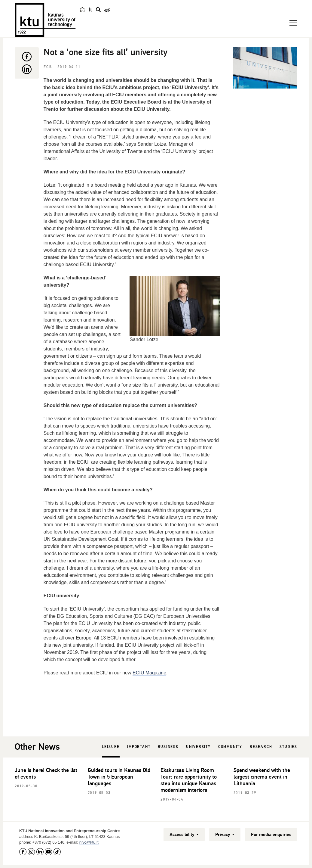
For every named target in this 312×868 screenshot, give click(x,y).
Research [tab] (261, 747)
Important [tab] (139, 747)
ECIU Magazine (149, 673)
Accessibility (184, 835)
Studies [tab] (288, 747)
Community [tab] (230, 747)
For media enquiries (271, 835)
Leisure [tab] (111, 747)
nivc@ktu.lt (89, 842)
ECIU (49, 67)
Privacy (225, 835)
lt (90, 10)
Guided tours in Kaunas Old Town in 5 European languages (119, 777)
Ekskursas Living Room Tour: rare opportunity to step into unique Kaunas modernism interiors (189, 780)
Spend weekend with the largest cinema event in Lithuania (262, 777)
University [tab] (198, 747)
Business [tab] (168, 747)
